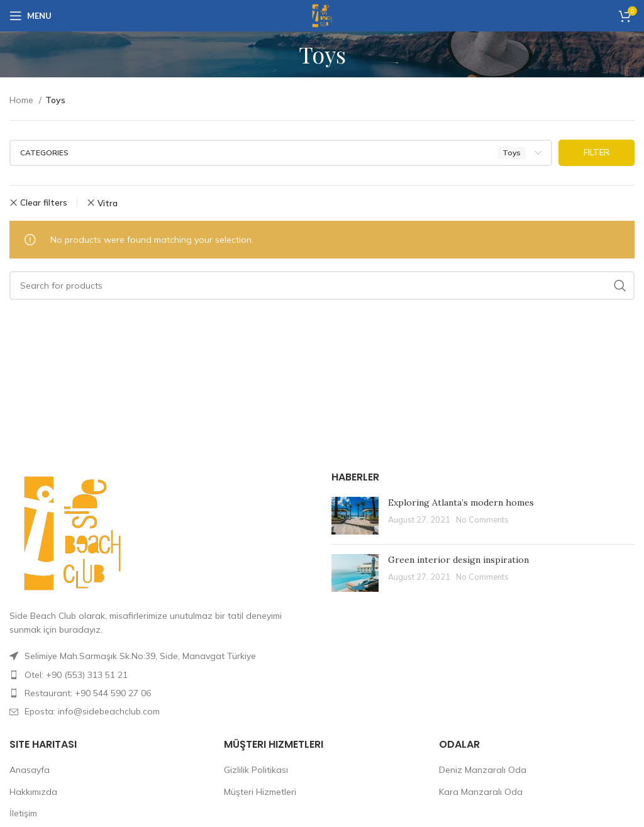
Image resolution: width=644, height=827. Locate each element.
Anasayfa (30, 770)
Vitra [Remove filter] (108, 203)
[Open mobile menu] (31, 16)
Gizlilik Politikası (256, 770)
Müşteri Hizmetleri (260, 792)
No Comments (482, 519)
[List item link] (161, 675)
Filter (597, 152)
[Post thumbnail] (355, 516)
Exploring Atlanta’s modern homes (461, 502)
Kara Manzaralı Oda (481, 792)
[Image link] (72, 532)
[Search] (322, 286)
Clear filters (44, 203)
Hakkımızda (33, 792)
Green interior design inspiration (458, 560)
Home (23, 100)
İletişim (23, 813)
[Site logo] (322, 15)
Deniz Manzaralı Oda (483, 770)
